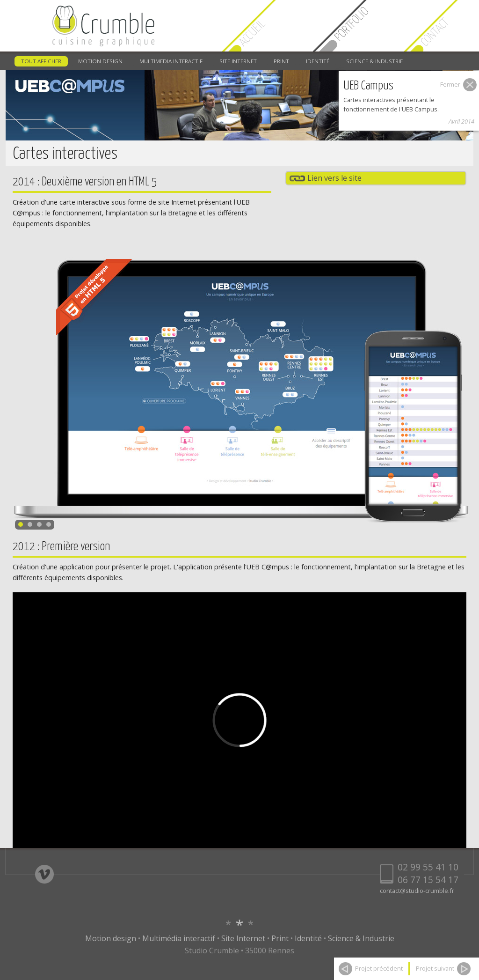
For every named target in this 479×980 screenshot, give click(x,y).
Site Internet (243, 938)
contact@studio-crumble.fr (417, 891)
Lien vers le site (334, 178)
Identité (308, 938)
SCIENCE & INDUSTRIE (374, 61)
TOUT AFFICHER (41, 61)
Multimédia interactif (179, 938)
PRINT (281, 61)
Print (280, 938)
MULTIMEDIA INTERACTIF (171, 61)
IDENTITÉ (318, 61)
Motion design (111, 938)
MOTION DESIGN (100, 61)
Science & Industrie (361, 938)
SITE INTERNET (238, 61)
